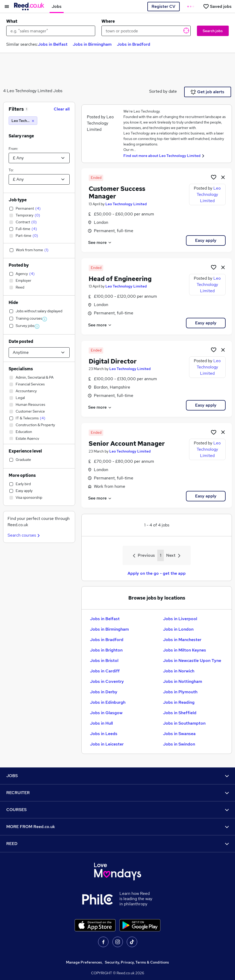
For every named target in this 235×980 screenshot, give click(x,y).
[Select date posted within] (39, 353)
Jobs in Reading (179, 702)
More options (22, 475)
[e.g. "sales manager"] (51, 31)
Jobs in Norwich (179, 671)
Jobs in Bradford (134, 44)
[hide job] (223, 177)
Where (108, 21)
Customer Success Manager (117, 192)
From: (13, 149)
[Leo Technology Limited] (23, 121)
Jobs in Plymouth (180, 692)
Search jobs (213, 31)
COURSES (117, 810)
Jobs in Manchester (182, 640)
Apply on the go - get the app (157, 573)
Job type (18, 200)
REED (117, 844)
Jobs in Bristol (104, 661)
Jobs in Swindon (179, 744)
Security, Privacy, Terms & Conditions (137, 962)
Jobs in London (178, 629)
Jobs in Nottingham (183, 681)
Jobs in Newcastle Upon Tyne (192, 661)
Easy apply (206, 240)
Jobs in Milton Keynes (185, 650)
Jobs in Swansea (179, 734)
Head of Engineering (120, 279)
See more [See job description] (100, 242)
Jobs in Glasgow (106, 713)
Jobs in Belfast (53, 44)
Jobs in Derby (104, 692)
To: (11, 170)
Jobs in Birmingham (92, 44)
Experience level (25, 451)
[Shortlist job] (214, 177)
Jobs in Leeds (104, 734)
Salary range (21, 136)
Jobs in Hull (101, 723)
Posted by (19, 265)
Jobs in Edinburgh (108, 702)
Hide (13, 303)
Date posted (21, 341)
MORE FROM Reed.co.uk (117, 827)
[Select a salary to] (39, 179)
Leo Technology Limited (126, 204)
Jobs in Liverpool (180, 619)
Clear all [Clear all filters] (62, 109)
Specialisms (21, 369)
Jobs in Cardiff (105, 671)
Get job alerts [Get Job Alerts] (207, 92)
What (12, 21)
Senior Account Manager (127, 444)
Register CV (163, 6)
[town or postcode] (146, 31)
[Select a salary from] (39, 158)
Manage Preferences (84, 962)
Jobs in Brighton (106, 650)
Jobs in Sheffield (180, 713)
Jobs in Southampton (184, 723)
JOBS (117, 776)
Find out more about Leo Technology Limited (162, 156)
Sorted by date (163, 91)
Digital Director (113, 361)
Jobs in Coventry (107, 681)
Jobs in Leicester (107, 744)
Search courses (24, 535)
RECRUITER (117, 793)
